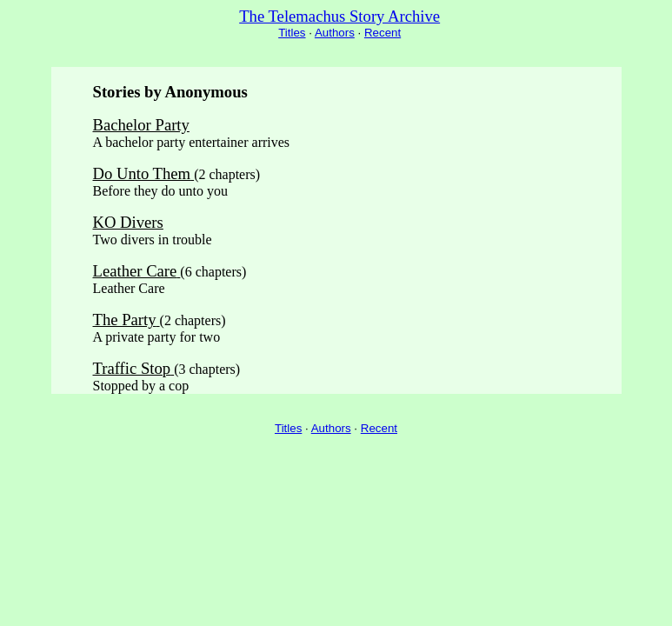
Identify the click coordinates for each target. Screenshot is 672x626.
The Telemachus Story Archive (339, 16)
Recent (383, 33)
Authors (335, 33)
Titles (292, 33)
